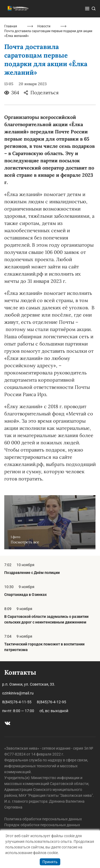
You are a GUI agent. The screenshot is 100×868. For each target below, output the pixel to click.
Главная (11, 26)
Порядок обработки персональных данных (42, 825)
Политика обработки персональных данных (43, 819)
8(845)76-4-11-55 (17, 702)
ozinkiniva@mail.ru (18, 693)
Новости (44, 26)
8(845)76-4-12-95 (51, 702)
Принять (50, 862)
